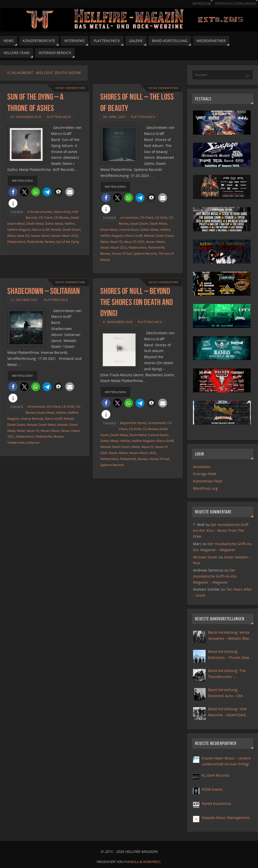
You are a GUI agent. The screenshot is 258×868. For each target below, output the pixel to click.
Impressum (202, 4)
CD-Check (45, 217)
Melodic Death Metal (41, 425)
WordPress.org (205, 488)
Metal (11, 236)
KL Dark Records (216, 775)
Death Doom (139, 223)
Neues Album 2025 (65, 236)
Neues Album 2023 (114, 247)
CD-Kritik (161, 217)
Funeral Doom (129, 230)
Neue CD (23, 236)
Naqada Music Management (226, 818)
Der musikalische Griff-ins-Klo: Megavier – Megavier (215, 576)
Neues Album (40, 236)
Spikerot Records (145, 253)
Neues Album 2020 (143, 453)
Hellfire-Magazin (19, 230)
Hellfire (70, 223)
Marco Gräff (41, 230)
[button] (13, 192)
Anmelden (202, 467)
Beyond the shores (133, 423)
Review (50, 242)
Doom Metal (109, 230)
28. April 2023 (114, 117)
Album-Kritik (62, 212)
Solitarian (33, 442)
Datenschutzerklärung (235, 4)
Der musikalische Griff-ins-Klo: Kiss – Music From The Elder (221, 531)
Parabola (131, 862)
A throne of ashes (40, 212)
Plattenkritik (35, 242)
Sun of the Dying (68, 242)
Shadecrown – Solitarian (44, 291)
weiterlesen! (23, 181)
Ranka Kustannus (217, 803)
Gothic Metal (54, 223)
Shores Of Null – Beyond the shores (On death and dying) (137, 302)
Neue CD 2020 (134, 242)
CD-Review (61, 217)
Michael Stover (205, 557)
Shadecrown (16, 442)
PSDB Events (212, 789)
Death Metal (35, 223)
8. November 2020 (118, 322)
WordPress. (152, 862)
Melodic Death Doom (66, 230)
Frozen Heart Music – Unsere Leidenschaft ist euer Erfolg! (226, 761)
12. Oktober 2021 (24, 300)
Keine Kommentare (70, 88)
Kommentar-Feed (208, 481)
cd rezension (129, 217)
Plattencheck (59, 117)
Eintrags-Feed (205, 474)
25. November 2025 (26, 117)
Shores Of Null (122, 253)
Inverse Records (32, 419)
